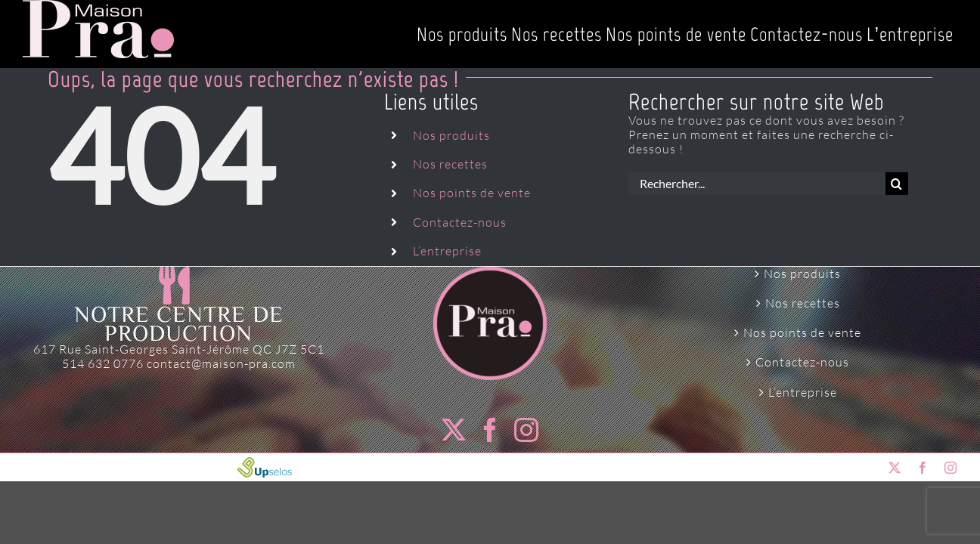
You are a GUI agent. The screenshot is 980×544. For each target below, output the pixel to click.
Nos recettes (450, 164)
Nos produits (451, 135)
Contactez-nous (460, 222)
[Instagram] (527, 430)
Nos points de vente (472, 193)
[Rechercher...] (757, 184)
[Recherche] (897, 184)
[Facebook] (490, 430)
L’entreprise (447, 251)
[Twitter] (454, 430)
